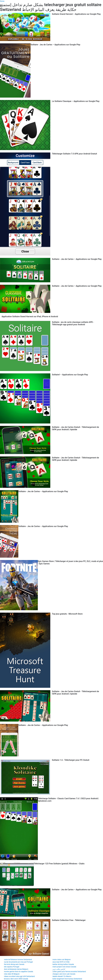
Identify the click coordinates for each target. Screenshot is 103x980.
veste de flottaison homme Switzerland (18, 960)
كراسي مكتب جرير (59, 969)
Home (2, 1)
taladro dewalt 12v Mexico (62, 976)
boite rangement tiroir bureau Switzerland (67, 979)
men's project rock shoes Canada (64, 967)
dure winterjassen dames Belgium (16, 969)
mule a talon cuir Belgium (62, 960)
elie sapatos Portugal (12, 967)
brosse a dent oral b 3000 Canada (16, 979)
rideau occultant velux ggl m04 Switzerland (19, 976)
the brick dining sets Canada (14, 964)
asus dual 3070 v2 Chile (61, 962)
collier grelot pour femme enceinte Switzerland (69, 972)
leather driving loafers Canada (63, 964)
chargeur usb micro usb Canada (64, 974)
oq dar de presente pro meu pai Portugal (18, 962)
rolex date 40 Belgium (12, 974)
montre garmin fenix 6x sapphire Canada (19, 972)
